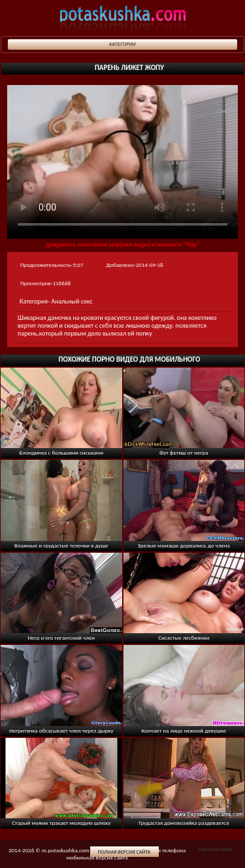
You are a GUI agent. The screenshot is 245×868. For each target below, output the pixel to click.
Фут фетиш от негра (184, 452)
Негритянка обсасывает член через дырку (61, 730)
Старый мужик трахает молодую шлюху (61, 823)
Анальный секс (72, 301)
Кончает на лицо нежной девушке (184, 730)
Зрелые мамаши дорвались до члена (184, 545)
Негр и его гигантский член (61, 637)
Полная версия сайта (124, 852)
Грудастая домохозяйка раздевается (184, 823)
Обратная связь (215, 849)
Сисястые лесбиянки (184, 637)
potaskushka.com (123, 18)
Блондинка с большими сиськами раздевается (61, 456)
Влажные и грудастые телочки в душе (61, 545)
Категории (122, 44)
